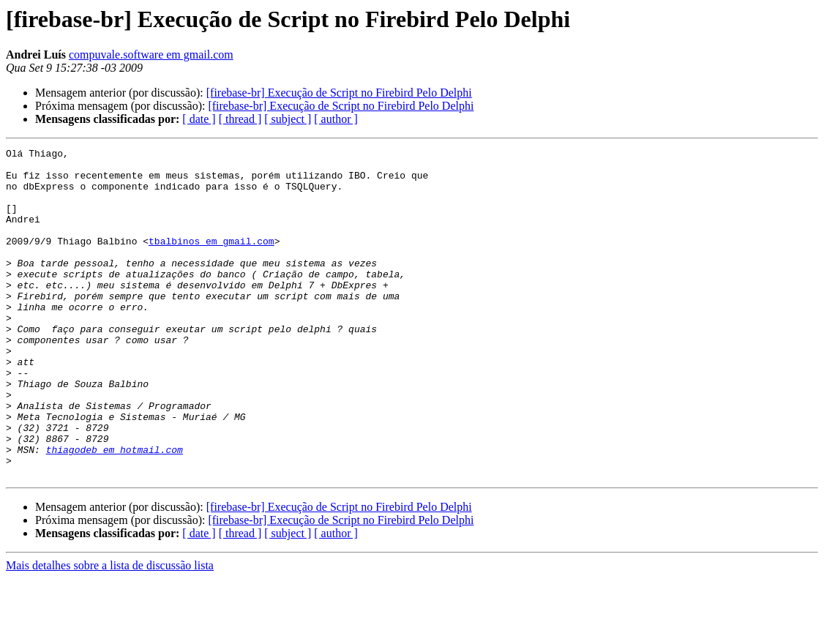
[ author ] (336, 119)
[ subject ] (288, 119)
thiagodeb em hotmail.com (115, 511)
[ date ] (199, 119)
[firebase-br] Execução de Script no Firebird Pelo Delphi (339, 93)
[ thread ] (240, 119)
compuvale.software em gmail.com (151, 55)
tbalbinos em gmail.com (211, 261)
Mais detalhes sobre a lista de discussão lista (110, 631)
